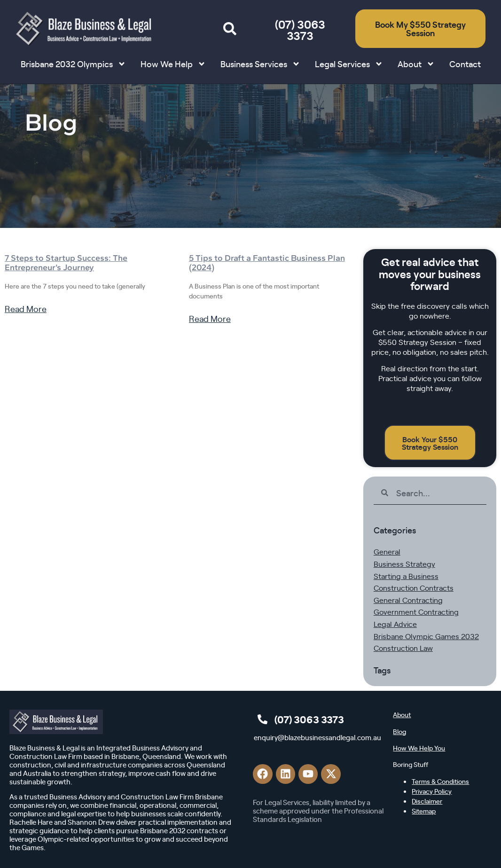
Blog (399, 731)
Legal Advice (395, 624)
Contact (465, 64)
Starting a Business (406, 576)
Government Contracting (416, 611)
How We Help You (419, 748)
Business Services (260, 64)
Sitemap (424, 811)
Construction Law (403, 648)
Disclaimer (427, 801)
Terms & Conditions (440, 781)
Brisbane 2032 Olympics (73, 64)
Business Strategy (404, 563)
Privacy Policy (432, 791)
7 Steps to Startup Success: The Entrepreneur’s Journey (66, 263)
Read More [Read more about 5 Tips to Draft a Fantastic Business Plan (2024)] (210, 318)
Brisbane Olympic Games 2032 (426, 636)
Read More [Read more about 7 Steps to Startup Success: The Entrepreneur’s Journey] (26, 309)
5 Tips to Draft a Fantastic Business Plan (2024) (267, 263)
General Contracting (408, 600)
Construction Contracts (414, 587)
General (387, 551)
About (416, 64)
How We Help (173, 64)
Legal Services (349, 64)
